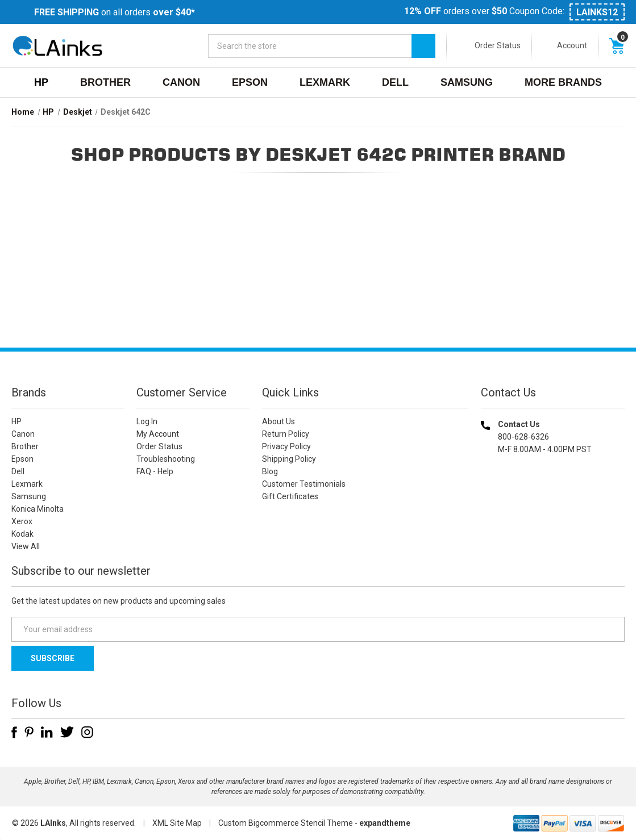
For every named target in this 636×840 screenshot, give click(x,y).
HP (41, 82)
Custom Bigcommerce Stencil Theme (286, 823)
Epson (250, 82)
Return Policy (286, 434)
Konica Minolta (38, 509)
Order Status (498, 45)
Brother (105, 82)
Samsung (467, 82)
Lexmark (325, 82)
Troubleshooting (166, 459)
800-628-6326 (523, 437)
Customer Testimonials (304, 484)
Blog (270, 471)
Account (572, 45)
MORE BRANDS (563, 82)
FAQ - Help (155, 471)
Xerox (22, 521)
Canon (181, 82)
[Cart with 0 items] (617, 45)
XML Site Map (177, 823)
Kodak (22, 534)
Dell (395, 82)
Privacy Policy (286, 446)
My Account (158, 434)
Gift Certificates (290, 496)
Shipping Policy (289, 459)
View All (26, 546)
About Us (278, 421)
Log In (147, 421)
